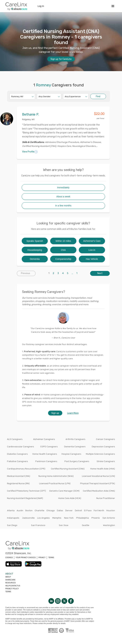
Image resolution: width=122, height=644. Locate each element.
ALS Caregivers (15, 439)
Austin (20, 510)
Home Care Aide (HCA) (70, 498)
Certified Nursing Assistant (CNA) (68, 469)
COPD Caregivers (49, 447)
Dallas (60, 510)
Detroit (78, 510)
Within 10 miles (63, 241)
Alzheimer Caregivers (44, 439)
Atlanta (11, 510)
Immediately (63, 188)
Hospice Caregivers (71, 454)
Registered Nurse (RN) (18, 483)
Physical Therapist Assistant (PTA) (98, 483)
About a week (63, 197)
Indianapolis (13, 518)
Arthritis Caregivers (75, 439)
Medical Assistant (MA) (19, 476)
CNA (63, 250)
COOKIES (9, 558)
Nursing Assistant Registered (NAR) (25, 498)
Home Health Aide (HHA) (103, 469)
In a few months (63, 206)
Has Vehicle (92, 259)
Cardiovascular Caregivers (21, 447)
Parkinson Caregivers (46, 461)
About (8, 577)
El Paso (88, 510)
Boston (29, 510)
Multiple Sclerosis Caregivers (100, 454)
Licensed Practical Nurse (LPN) (55, 483)
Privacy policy (12, 589)
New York (69, 518)
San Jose (64, 525)
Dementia (35, 259)
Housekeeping (35, 250)
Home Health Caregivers (45, 454)
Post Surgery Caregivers (77, 461)
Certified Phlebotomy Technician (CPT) (26, 491)
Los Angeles (44, 518)
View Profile (30, 152)
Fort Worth (99, 510)
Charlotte (39, 510)
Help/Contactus (13, 586)
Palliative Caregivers (17, 461)
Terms (8, 592)
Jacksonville (28, 518)
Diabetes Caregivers (17, 454)
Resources (11, 583)
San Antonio (109, 518)
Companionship (63, 259)
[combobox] (12, 96)
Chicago (51, 510)
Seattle (86, 525)
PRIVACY (42, 558)
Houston (111, 510)
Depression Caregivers (103, 447)
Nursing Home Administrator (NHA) (56, 476)
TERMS (51, 558)
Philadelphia (83, 518)
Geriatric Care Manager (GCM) (64, 491)
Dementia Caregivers (75, 447)
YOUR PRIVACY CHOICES (26, 558)
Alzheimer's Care (92, 241)
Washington (109, 525)
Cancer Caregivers (105, 439)
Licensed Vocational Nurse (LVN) (98, 476)
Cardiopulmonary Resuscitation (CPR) (26, 469)
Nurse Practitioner (106, 498)
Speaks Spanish (35, 241)
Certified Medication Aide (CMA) (99, 491)
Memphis (57, 518)
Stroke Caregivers (106, 461)
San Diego (12, 525)
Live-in (92, 250)
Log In (41, 6)
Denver (69, 510)
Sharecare (10, 580)
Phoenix (96, 518)
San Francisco (38, 525)
